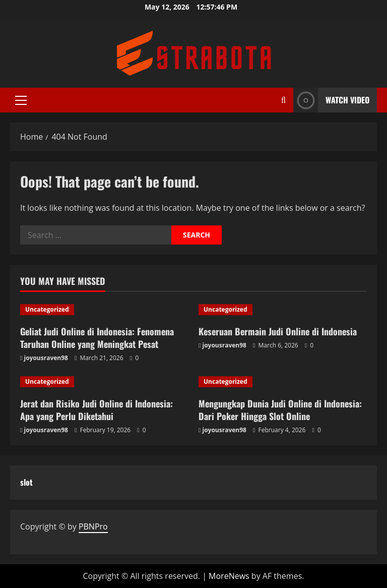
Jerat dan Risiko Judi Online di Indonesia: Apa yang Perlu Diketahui (96, 410)
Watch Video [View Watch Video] (331, 100)
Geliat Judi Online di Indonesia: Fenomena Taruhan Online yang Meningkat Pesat (97, 338)
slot (26, 482)
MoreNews (229, 576)
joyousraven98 (46, 358)
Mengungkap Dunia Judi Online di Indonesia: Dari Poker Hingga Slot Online (280, 410)
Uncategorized (47, 309)
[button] (21, 100)
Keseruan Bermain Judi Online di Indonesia (278, 331)
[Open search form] (283, 100)
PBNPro (93, 526)
